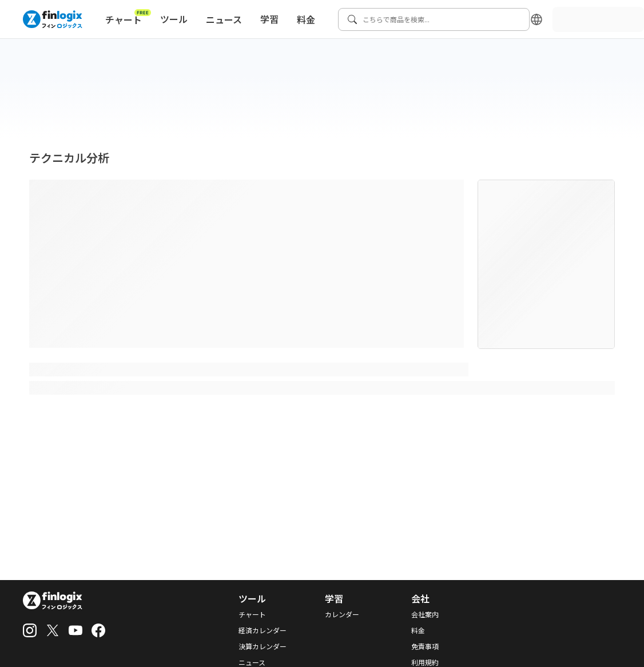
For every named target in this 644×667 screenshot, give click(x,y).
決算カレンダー (263, 646)
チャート (128, 17)
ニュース (224, 19)
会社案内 (425, 614)
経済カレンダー (263, 630)
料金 (306, 19)
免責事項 (425, 646)
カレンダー (342, 614)
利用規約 (425, 662)
